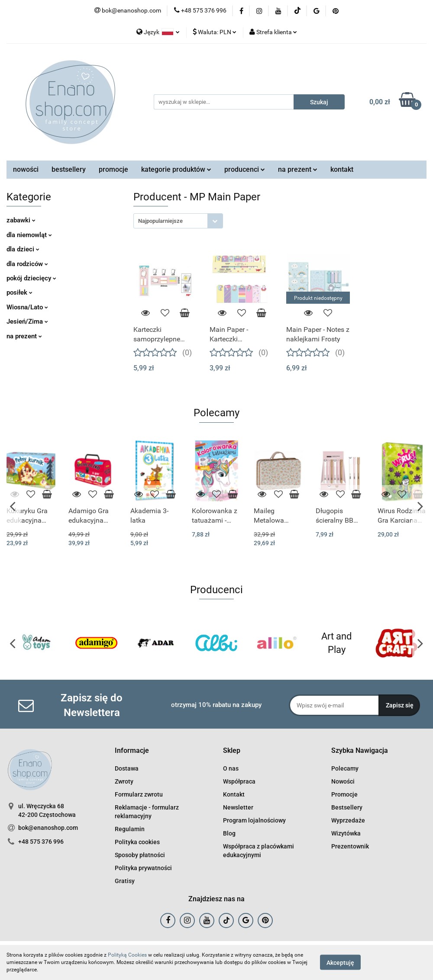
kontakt (342, 169)
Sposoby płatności (140, 855)
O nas (231, 768)
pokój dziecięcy (31, 278)
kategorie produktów (176, 169)
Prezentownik (350, 846)
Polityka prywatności (143, 868)
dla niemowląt (29, 235)
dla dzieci (23, 249)
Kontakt (234, 794)
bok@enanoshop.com (48, 828)
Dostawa (127, 768)
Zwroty (124, 781)
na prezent (298, 169)
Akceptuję (340, 963)
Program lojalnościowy (254, 820)
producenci (245, 169)
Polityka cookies (137, 842)
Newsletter (238, 807)
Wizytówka (346, 833)
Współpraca (239, 781)
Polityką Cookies (127, 955)
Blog (229, 833)
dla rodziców (27, 264)
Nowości (343, 781)
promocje (113, 169)
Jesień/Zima (27, 321)
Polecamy (345, 768)
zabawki (21, 220)
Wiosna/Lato (27, 307)
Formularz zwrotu (139, 794)
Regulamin (130, 829)
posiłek (19, 292)
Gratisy (125, 881)
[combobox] (178, 221)
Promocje (344, 794)
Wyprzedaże (348, 820)
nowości (26, 169)
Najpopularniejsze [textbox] (160, 221)
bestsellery (69, 169)
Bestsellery (347, 807)
